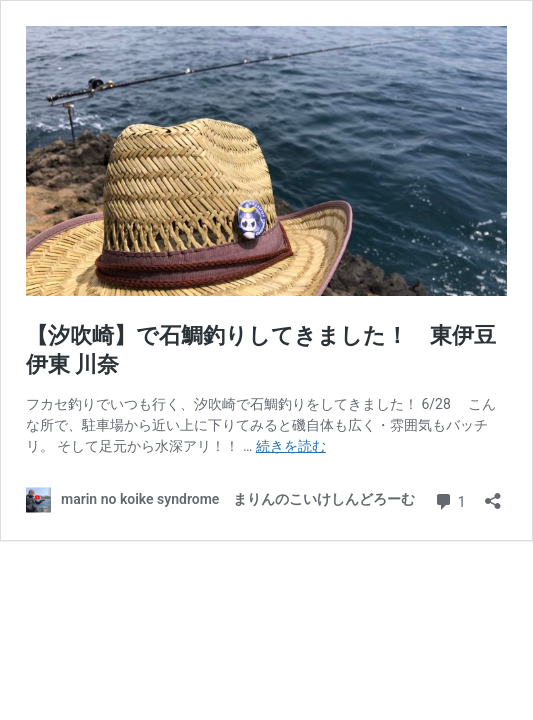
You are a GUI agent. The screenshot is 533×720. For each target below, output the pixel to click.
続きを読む (291, 446)
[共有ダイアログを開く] (493, 494)
